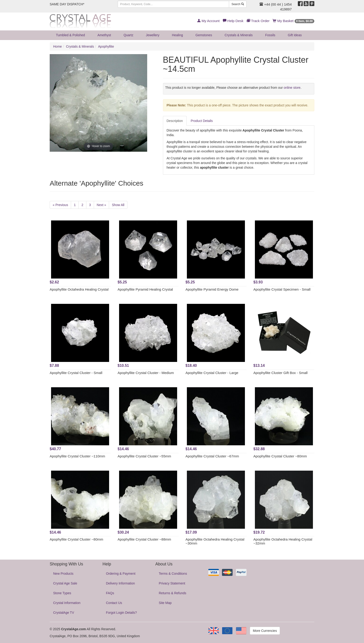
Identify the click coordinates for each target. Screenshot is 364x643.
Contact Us (114, 603)
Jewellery (153, 35)
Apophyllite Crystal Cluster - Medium (146, 373)
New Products (63, 574)
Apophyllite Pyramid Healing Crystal (145, 289)
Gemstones (204, 35)
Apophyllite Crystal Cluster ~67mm (212, 456)
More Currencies (265, 631)
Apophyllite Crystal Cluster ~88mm (145, 539)
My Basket (294, 21)
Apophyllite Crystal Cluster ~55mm (145, 456)
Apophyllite (106, 46)
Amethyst (104, 35)
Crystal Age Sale (65, 583)
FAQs (110, 593)
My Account (208, 21)
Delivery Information (121, 583)
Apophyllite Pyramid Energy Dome (212, 289)
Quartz (128, 35)
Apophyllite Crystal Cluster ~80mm (280, 456)
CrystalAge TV (64, 613)
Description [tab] (175, 121)
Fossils (270, 35)
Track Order (258, 21)
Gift (295, 35)
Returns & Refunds (172, 593)
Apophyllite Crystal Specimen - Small (282, 289)
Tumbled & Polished (70, 35)
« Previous (60, 205)
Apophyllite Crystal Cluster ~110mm (77, 456)
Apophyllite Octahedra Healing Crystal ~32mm (283, 541)
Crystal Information (67, 603)
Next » (101, 205)
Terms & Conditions (173, 574)
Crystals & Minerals (239, 35)
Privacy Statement (172, 583)
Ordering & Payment (121, 574)
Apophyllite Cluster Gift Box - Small (281, 373)
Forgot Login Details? (122, 613)
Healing (177, 35)
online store (292, 88)
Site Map (165, 603)
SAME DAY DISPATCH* (67, 4)
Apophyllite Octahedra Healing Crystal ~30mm (215, 541)
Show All (118, 205)
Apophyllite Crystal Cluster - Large (212, 373)
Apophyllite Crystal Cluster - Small (76, 373)
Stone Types (62, 593)
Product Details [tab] (202, 121)
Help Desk (233, 21)
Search (238, 4)
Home (57, 46)
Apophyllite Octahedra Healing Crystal (79, 289)
